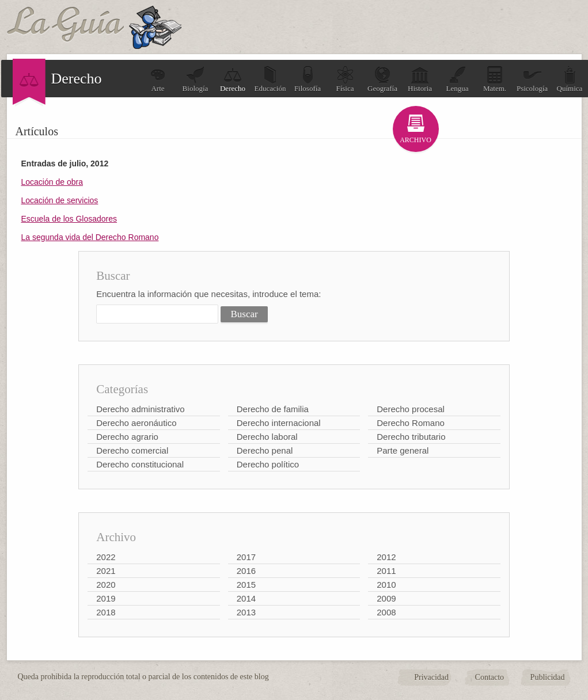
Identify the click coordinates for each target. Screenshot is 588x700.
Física (345, 79)
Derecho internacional (279, 423)
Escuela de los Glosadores (69, 219)
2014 (246, 598)
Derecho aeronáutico (136, 423)
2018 (106, 612)
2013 (246, 612)
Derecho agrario (127, 437)
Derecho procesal (411, 409)
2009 (386, 598)
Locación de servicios (60, 200)
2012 (386, 557)
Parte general (403, 450)
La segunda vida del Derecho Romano (90, 237)
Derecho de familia (273, 409)
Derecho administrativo (140, 409)
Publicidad (548, 677)
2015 (246, 585)
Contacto (490, 677)
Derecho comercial (132, 450)
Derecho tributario (411, 437)
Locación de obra (52, 182)
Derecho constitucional (140, 464)
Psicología (532, 79)
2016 (246, 571)
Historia (420, 79)
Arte (158, 79)
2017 (246, 557)
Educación (270, 79)
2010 (386, 585)
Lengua (458, 79)
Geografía (382, 79)
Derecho (233, 79)
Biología (196, 79)
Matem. (495, 79)
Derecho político (268, 464)
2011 (386, 571)
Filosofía (308, 79)
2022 (106, 557)
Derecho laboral (267, 437)
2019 (106, 598)
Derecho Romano (411, 423)
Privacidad (431, 677)
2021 (106, 571)
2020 (106, 585)
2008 (386, 612)
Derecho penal (265, 450)
